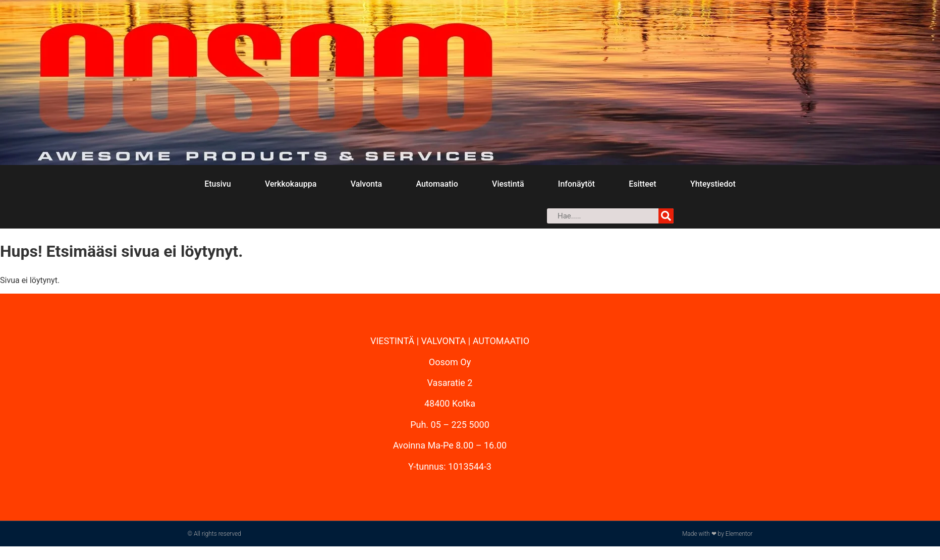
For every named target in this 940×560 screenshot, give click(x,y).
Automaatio (437, 184)
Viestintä (508, 184)
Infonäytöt (576, 184)
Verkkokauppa (291, 184)
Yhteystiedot (713, 184)
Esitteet (642, 184)
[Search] (666, 216)
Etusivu (217, 184)
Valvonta (366, 184)
